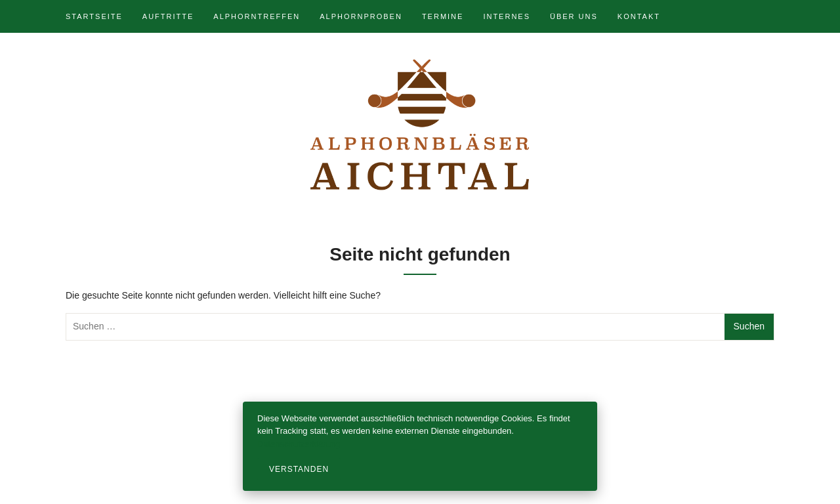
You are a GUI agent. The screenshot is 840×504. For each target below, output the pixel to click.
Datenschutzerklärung (299, 444)
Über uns (574, 16)
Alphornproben (361, 16)
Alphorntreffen (257, 16)
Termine (443, 16)
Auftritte (168, 16)
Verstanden (299, 469)
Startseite (94, 16)
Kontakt (639, 16)
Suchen (749, 326)
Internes (507, 16)
